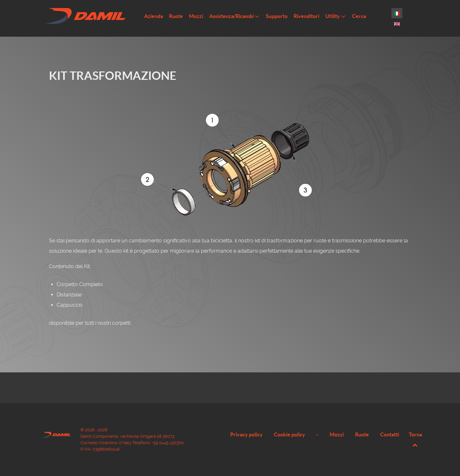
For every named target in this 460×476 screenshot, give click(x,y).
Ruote (362, 434)
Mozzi (337, 434)
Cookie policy (290, 434)
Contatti (390, 434)
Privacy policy (246, 434)
